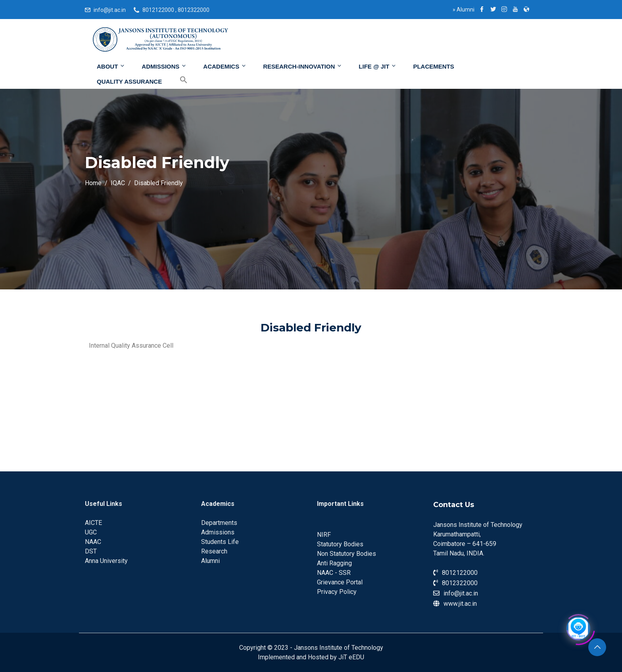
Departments (219, 523)
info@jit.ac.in (110, 10)
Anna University (106, 561)
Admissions (164, 66)
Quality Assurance (129, 81)
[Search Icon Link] (178, 80)
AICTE (93, 523)
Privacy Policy (337, 592)
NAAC (93, 542)
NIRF (324, 535)
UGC (91, 532)
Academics (225, 66)
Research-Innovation (303, 66)
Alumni (464, 10)
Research (214, 551)
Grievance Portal (340, 582)
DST (91, 551)
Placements (433, 66)
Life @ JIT (378, 66)
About (111, 66)
